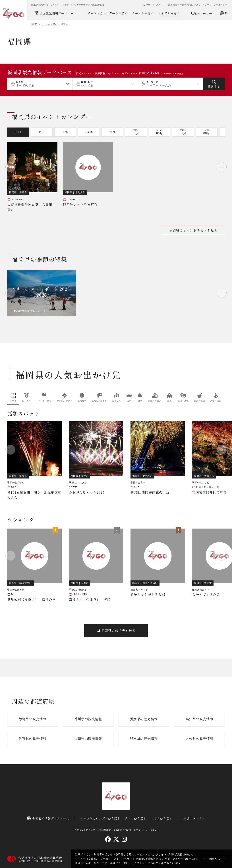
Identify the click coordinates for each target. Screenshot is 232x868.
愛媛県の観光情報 (144, 719)
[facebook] (108, 839)
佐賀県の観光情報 (33, 739)
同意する (215, 859)
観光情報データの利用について (184, 5)
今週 (65, 132)
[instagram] (124, 839)
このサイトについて (146, 863)
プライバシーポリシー (216, 5)
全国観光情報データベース (56, 13)
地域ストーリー (202, 13)
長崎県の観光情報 (88, 739)
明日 (42, 132)
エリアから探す (169, 13)
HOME (34, 24)
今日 (18, 132)
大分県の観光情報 (199, 739)
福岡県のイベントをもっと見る (193, 230)
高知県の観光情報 (199, 719)
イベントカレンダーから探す (108, 13)
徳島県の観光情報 (33, 719)
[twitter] (116, 839)
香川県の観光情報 (88, 719)
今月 (112, 132)
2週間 (89, 132)
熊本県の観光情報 (144, 739)
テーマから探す (143, 13)
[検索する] (214, 84)
